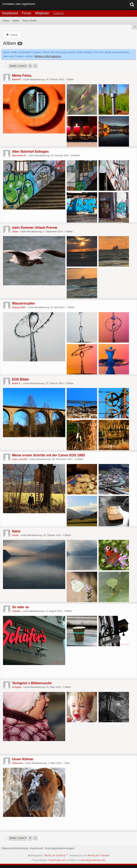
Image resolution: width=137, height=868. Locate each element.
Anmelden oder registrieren (19, 4)
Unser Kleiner (23, 759)
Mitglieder (42, 13)
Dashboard (10, 13)
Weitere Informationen (48, 56)
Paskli (15, 535)
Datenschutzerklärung (15, 848)
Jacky (15, 231)
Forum (26, 13)
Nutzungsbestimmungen (60, 848)
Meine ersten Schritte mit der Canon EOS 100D (49, 455)
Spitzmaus (18, 763)
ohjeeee (16, 611)
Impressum (36, 848)
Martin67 (17, 79)
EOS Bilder (21, 379)
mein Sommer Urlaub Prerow (35, 228)
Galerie (58, 13)
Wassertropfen (24, 303)
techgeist (17, 687)
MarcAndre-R (19, 155)
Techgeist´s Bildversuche (32, 683)
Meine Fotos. (22, 76)
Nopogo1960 (19, 307)
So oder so (21, 607)
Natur (16, 531)
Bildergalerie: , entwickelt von (68, 855)
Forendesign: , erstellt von (68, 860)
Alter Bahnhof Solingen (30, 152)
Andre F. (16, 383)
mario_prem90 (20, 459)
